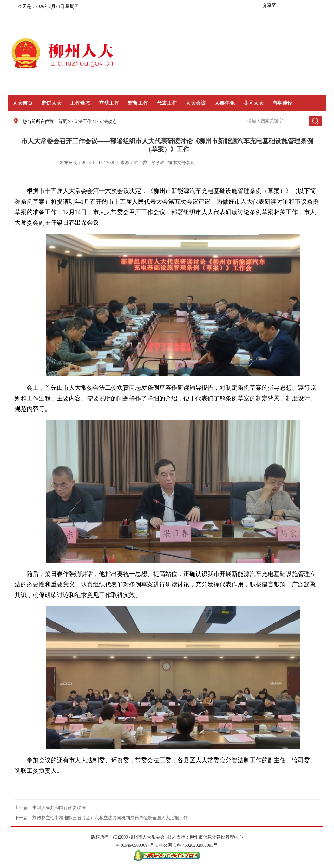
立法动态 (108, 121)
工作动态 (80, 103)
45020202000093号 (200, 845)
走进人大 (51, 103)
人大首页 (23, 103)
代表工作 (167, 103)
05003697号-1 (145, 845)
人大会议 (196, 103)
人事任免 (225, 103)
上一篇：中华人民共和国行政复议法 (50, 808)
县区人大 (253, 103)
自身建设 (282, 103)
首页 (62, 121)
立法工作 (109, 103)
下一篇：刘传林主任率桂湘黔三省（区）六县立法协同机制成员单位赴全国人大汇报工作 (101, 818)
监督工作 (138, 103)
